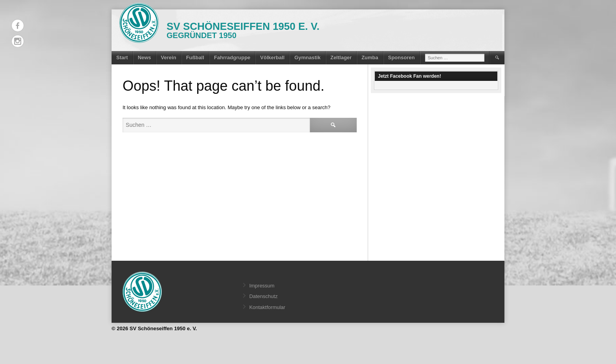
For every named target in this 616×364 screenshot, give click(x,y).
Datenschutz (263, 296)
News (145, 58)
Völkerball (272, 58)
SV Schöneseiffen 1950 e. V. (243, 26)
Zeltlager (341, 58)
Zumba (370, 58)
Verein (169, 58)
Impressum (262, 286)
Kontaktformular (267, 307)
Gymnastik (307, 58)
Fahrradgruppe (232, 58)
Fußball (195, 58)
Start (122, 58)
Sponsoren (401, 58)
